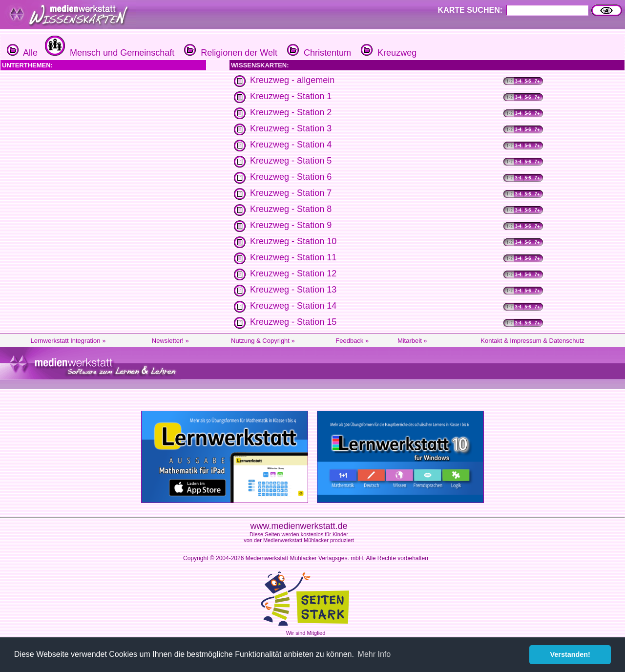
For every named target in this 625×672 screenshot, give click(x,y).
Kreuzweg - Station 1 (291, 96)
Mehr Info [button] (375, 654)
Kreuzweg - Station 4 (291, 145)
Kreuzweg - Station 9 (291, 225)
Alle (22, 53)
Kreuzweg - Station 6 (291, 177)
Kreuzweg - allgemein (292, 80)
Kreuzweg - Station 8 (291, 209)
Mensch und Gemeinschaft (108, 53)
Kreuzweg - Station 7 (291, 193)
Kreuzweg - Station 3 (291, 128)
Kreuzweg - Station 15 (293, 322)
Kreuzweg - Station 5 (291, 161)
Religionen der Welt (229, 53)
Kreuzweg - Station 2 (291, 112)
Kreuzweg (387, 53)
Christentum (318, 53)
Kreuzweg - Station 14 (293, 306)
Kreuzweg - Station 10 (293, 241)
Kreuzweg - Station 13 (293, 290)
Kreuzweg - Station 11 (293, 257)
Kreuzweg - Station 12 (293, 273)
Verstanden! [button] (570, 654)
